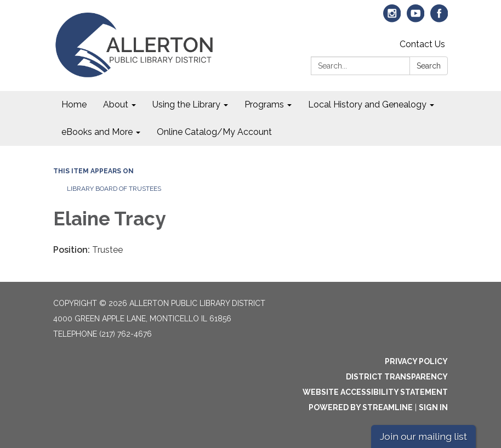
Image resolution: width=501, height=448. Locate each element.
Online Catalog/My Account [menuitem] (214, 132)
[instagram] (392, 18)
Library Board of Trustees (114, 189)
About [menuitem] (116, 104)
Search (429, 66)
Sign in (433, 407)
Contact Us (422, 44)
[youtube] (416, 18)
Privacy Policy (416, 361)
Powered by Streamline (361, 407)
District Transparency (397, 377)
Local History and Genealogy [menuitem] (367, 104)
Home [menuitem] (74, 104)
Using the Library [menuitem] (186, 104)
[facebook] (439, 18)
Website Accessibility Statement (375, 392)
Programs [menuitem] (264, 104)
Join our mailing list (423, 436)
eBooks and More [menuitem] (97, 132)
